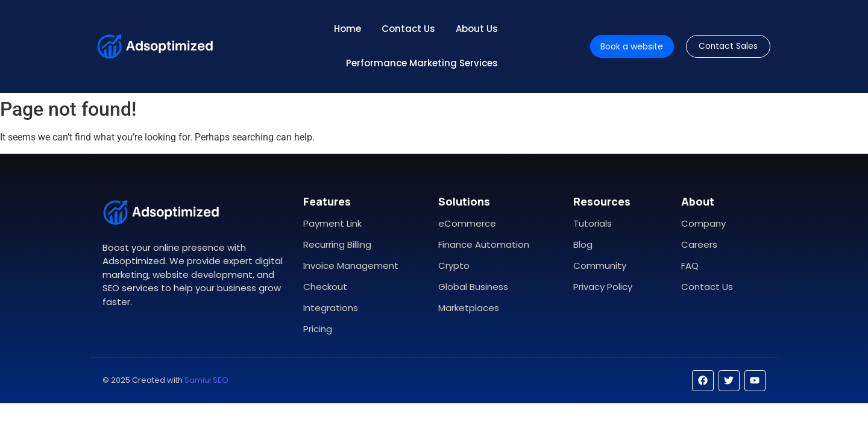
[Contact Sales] (728, 47)
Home (348, 29)
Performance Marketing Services (422, 63)
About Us (477, 29)
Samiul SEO (206, 380)
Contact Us (408, 29)
